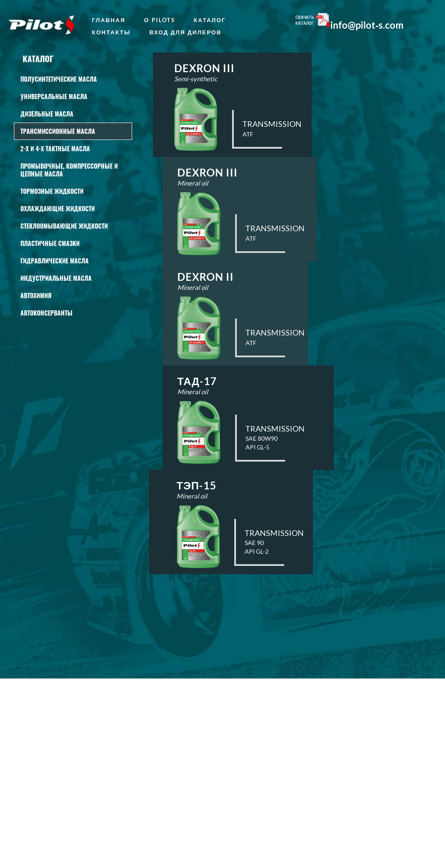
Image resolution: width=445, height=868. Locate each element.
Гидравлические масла (55, 261)
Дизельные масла (47, 114)
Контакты (111, 32)
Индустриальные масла (56, 278)
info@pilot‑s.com (367, 25)
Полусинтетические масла (59, 79)
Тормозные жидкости (52, 191)
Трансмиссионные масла (58, 131)
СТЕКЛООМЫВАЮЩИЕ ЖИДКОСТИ (64, 226)
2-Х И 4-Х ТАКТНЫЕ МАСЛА (55, 148)
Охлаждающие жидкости (58, 208)
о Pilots (160, 20)
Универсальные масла (54, 96)
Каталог (210, 20)
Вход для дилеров (185, 32)
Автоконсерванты (46, 313)
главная (109, 20)
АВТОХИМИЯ (36, 295)
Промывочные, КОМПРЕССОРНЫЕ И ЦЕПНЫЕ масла (69, 170)
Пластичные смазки (50, 243)
